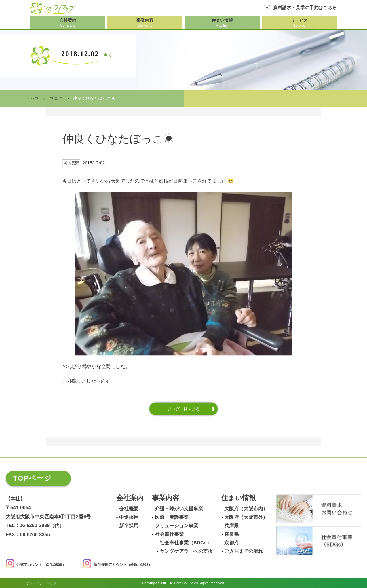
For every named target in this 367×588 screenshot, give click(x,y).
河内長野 (71, 163)
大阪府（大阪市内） (246, 509)
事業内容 (166, 498)
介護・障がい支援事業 (179, 509)
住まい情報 (239, 498)
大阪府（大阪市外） (246, 517)
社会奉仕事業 (169, 534)
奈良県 (232, 534)
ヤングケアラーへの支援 (186, 551)
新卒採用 (129, 526)
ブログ (56, 98)
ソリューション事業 (177, 526)
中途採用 (129, 517)
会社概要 (129, 509)
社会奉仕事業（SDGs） (185, 543)
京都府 (232, 543)
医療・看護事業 (172, 517)
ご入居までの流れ (244, 551)
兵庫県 (232, 526)
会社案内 (130, 498)
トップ (32, 98)
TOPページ (32, 478)
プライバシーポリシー (43, 583)
